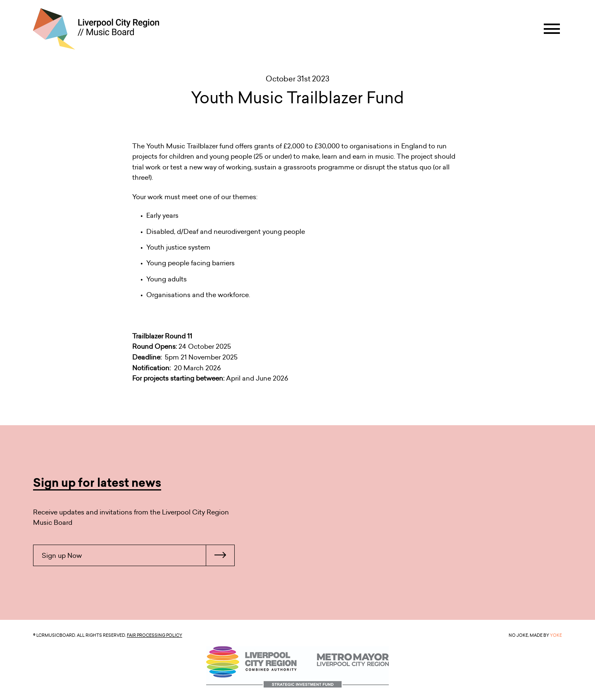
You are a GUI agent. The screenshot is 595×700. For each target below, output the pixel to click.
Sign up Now (138, 555)
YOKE (556, 635)
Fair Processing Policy (155, 635)
